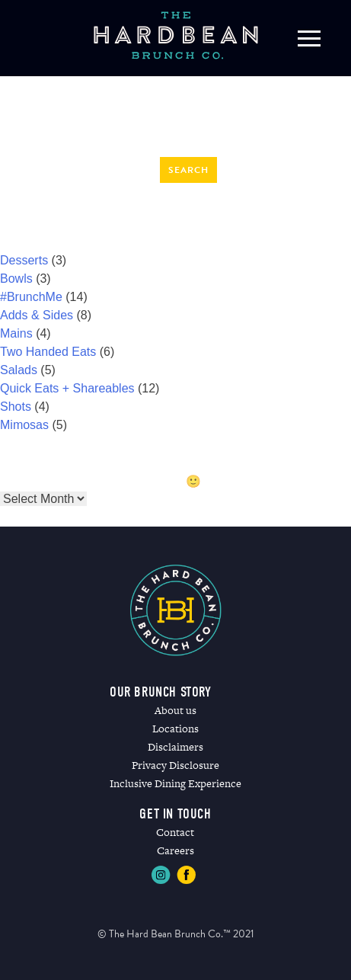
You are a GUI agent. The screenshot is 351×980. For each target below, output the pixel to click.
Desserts (24, 260)
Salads (19, 370)
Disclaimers (175, 747)
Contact (175, 832)
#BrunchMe (31, 297)
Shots (16, 407)
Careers (175, 850)
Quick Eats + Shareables (67, 388)
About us (175, 710)
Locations (175, 729)
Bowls (16, 279)
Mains (16, 333)
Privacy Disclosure (175, 765)
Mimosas (24, 425)
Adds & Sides (37, 315)
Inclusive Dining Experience (175, 783)
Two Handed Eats (48, 352)
